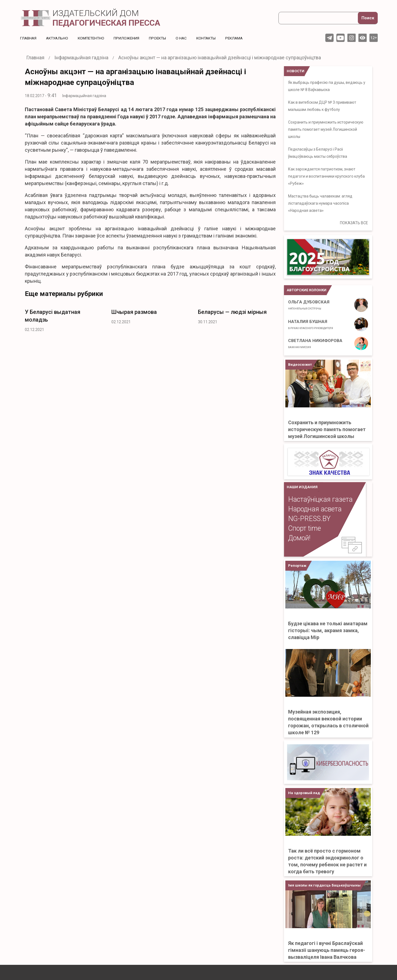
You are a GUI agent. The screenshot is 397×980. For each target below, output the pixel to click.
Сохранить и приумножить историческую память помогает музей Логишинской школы (326, 129)
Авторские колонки (307, 290)
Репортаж (297, 566)
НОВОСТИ (296, 71)
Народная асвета (315, 509)
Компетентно (94, 38)
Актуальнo (58, 38)
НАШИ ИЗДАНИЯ (302, 487)
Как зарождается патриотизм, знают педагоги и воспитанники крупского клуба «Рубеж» (326, 176)
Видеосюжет (300, 365)
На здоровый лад (304, 793)
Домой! (299, 538)
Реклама (241, 38)
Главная (29, 38)
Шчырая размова (134, 312)
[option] (64, 319)
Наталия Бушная (311, 324)
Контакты (212, 38)
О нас (186, 38)
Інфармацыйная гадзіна (84, 96)
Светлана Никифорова (315, 343)
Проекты (162, 38)
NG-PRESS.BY (309, 519)
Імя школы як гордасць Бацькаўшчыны (324, 885)
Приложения (130, 38)
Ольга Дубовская (309, 305)
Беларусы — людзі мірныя (232, 312)
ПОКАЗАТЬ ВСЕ (354, 223)
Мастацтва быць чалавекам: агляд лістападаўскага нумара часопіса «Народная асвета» (320, 203)
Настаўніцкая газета (320, 499)
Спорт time (305, 528)
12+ (374, 38)
